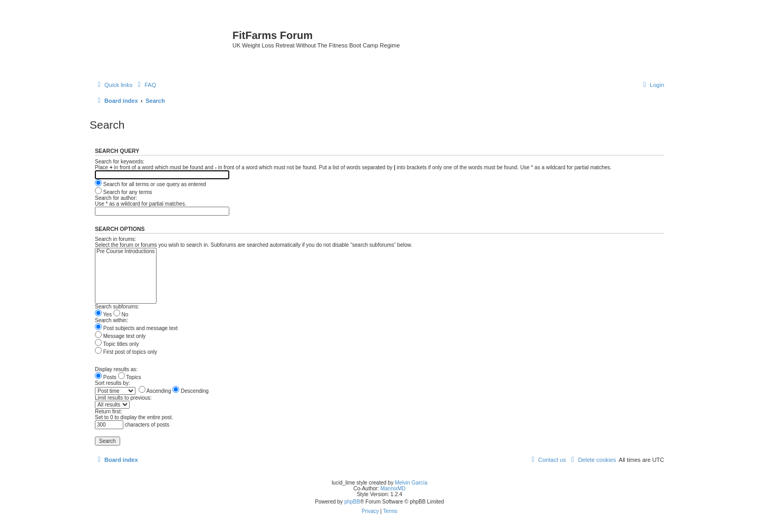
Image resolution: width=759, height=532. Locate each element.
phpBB (352, 502)
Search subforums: (117, 307)
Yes (103, 315)
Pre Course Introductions (126, 252)
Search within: (111, 320)
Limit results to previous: (123, 398)
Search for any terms (124, 192)
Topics (130, 377)
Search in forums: (115, 239)
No (121, 315)
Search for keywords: (120, 162)
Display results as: (116, 369)
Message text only (120, 336)
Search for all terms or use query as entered (150, 184)
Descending (191, 391)
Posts (106, 377)
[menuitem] (145, 85)
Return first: (109, 412)
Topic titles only (117, 344)
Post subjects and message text (136, 328)
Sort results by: (113, 383)
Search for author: (116, 198)
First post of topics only (126, 352)
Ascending (155, 391)
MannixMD (393, 489)
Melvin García (411, 483)
